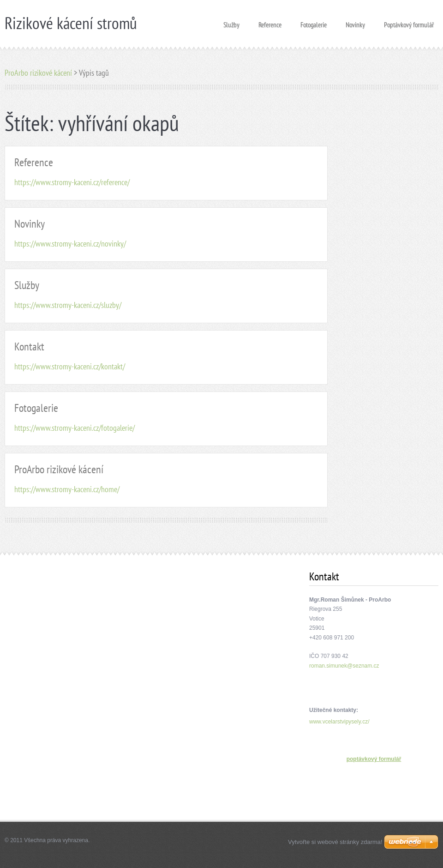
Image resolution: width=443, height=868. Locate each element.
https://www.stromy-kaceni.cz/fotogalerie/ (75, 428)
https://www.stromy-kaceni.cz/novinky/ (70, 244)
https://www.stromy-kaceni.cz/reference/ (72, 182)
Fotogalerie (314, 22)
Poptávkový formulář (409, 22)
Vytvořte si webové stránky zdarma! (335, 842)
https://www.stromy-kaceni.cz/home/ (67, 489)
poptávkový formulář (374, 759)
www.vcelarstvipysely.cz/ (339, 722)
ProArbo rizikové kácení (38, 73)
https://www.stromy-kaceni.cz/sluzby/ (68, 305)
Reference (270, 22)
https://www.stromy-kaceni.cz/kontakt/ (70, 366)
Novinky (355, 22)
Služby (231, 22)
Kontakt (29, 347)
